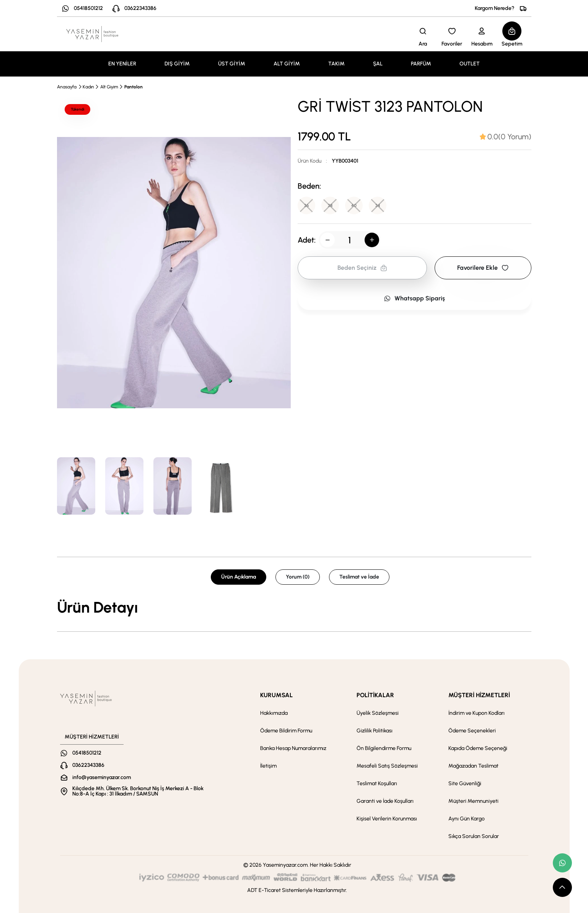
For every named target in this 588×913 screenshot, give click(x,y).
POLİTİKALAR (375, 695)
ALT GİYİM (287, 64)
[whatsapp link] (562, 863)
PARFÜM (421, 64)
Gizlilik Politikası (375, 731)
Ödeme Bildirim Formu (286, 731)
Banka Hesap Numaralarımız (293, 748)
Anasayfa (67, 87)
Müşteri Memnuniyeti (473, 801)
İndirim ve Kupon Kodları (476, 713)
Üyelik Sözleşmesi (378, 713)
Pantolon (134, 87)
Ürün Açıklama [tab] (239, 577)
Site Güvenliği (465, 783)
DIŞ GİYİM (177, 64)
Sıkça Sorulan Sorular (474, 836)
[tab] (506, 137)
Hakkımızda (274, 713)
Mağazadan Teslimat (473, 766)
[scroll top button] (562, 887)
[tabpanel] (294, 607)
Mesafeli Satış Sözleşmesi (387, 766)
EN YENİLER (122, 64)
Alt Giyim (109, 87)
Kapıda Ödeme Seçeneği (478, 748)
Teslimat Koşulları (377, 783)
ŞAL (378, 64)
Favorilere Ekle (483, 268)
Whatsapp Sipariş (414, 299)
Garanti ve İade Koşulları (385, 801)
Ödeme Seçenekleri (472, 731)
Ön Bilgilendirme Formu (384, 748)
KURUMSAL (276, 695)
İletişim (268, 766)
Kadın (88, 87)
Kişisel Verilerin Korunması (387, 819)
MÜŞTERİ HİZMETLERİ (479, 695)
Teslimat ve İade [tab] (359, 577)
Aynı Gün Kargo (467, 819)
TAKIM (336, 64)
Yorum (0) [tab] (298, 577)
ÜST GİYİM (232, 64)
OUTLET (470, 64)
